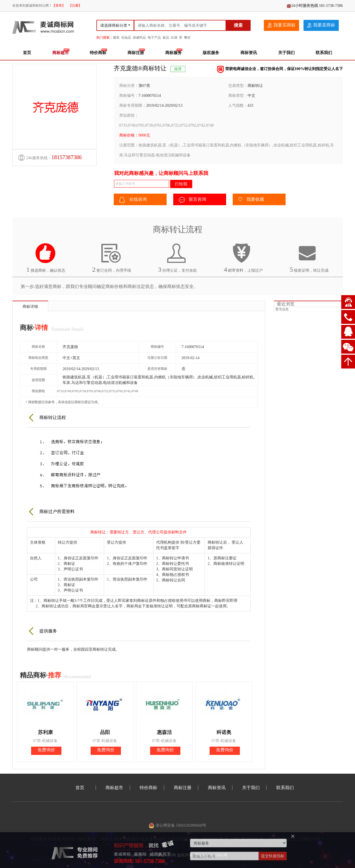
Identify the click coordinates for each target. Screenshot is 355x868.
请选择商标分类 (114, 26)
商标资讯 (249, 53)
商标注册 (136, 53)
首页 (27, 53)
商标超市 (61, 53)
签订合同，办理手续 (112, 258)
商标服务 (174, 53)
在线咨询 (133, 200)
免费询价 (46, 750)
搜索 (238, 25)
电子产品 (154, 38)
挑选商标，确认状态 (46, 258)
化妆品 (126, 38)
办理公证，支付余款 (178, 258)
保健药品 (139, 38)
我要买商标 (281, 25)
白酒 (174, 38)
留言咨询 (193, 200)
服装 (116, 38)
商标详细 (30, 307)
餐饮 (187, 38)
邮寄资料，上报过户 (243, 258)
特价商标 (98, 53)
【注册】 (75, 6)
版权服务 (211, 53)
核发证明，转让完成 (309, 258)
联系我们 (324, 53)
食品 (166, 38)
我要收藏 (251, 200)
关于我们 (286, 53)
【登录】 (59, 6)
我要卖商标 (321, 25)
